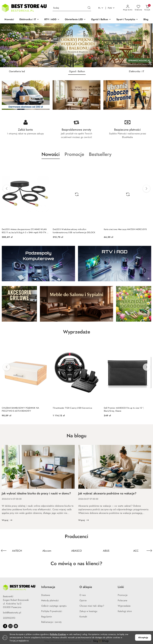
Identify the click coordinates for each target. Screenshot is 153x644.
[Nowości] (9, 20)
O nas (83, 595)
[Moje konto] (128, 8)
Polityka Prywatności (52, 611)
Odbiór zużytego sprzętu (54, 606)
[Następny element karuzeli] (149, 551)
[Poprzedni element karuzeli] (4, 551)
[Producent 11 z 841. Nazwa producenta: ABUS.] (106, 551)
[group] (76, 45)
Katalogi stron (125, 611)
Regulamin (47, 617)
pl (101, 8)
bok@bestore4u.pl (12, 613)
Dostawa (46, 595)
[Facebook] (5, 626)
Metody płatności (50, 601)
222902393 (9, 618)
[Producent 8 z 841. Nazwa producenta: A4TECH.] (17, 551)
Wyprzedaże (124, 606)
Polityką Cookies (58, 634)
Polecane (122, 601)
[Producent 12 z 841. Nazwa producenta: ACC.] (136, 551)
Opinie (83, 601)
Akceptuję (143, 637)
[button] (29, 20)
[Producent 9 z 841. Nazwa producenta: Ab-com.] (47, 551)
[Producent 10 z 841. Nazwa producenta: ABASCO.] (77, 551)
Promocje (123, 595)
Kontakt (83, 617)
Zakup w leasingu (88, 611)
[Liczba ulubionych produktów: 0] (138, 8)
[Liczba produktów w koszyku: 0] (147, 8)
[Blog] (146, 20)
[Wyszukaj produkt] (72, 8)
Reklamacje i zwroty (51, 622)
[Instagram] (10, 626)
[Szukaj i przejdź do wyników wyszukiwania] (89, 8)
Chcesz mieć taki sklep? (92, 606)
